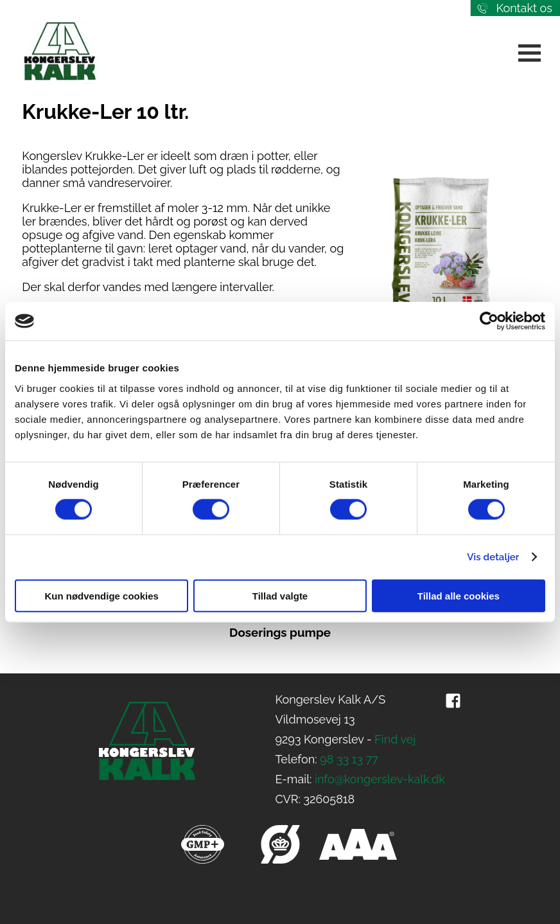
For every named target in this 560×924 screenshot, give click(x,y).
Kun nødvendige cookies (101, 595)
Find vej (395, 739)
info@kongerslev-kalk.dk (380, 779)
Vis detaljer (493, 557)
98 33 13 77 (349, 759)
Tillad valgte (280, 595)
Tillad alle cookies (459, 595)
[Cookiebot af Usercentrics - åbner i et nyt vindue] (489, 321)
